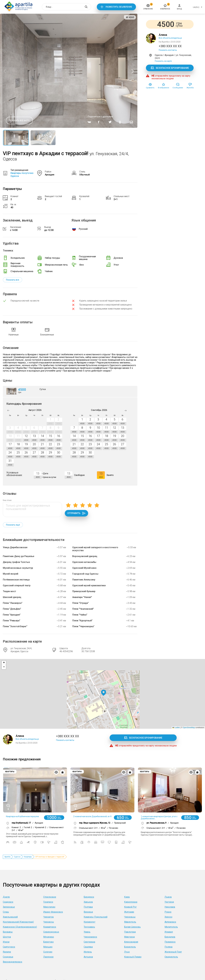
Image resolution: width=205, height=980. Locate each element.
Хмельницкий (10, 917)
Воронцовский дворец (85, 556)
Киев (127, 897)
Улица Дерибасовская (15, 547)
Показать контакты (168, 50)
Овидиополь (171, 957)
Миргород (129, 937)
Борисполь (130, 947)
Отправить (76, 513)
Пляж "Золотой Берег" (15, 626)
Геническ (48, 902)
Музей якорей (11, 574)
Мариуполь (130, 922)
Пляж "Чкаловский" (83, 609)
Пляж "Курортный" (82, 621)
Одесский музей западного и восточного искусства (95, 549)
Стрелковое (50, 897)
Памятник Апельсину (84, 580)
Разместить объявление (119, 7)
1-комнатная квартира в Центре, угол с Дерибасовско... (159, 817)
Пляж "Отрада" (81, 603)
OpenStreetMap (189, 728)
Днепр (6, 897)
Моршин (48, 947)
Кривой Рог (130, 907)
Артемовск (170, 922)
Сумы (6, 912)
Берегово (48, 942)
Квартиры (28, 857)
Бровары (8, 932)
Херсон (168, 917)
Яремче (7, 952)
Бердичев (170, 937)
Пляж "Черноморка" (83, 626)
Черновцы (130, 917)
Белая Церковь (132, 927)
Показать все (13, 280)
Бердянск (89, 897)
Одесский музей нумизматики (89, 585)
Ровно (168, 912)
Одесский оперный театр (17, 585)
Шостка (7, 937)
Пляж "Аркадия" (12, 615)
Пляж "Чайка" (80, 615)
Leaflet (176, 728)
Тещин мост (9, 591)
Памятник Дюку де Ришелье (19, 556)
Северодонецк (51, 932)
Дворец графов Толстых (16, 562)
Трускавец (89, 927)
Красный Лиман (133, 957)
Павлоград (130, 932)
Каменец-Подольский (96, 917)
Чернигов (48, 917)
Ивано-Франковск (53, 912)
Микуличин (49, 907)
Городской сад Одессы (85, 574)
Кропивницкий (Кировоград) (18, 922)
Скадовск (8, 902)
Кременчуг (90, 922)
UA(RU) (196, 7)
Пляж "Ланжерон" (13, 603)
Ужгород (169, 902)
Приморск (170, 942)
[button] (104, 693)
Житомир (129, 912)
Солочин (48, 952)
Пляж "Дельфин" (12, 609)
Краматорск (50, 927)
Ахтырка (88, 957)
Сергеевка (89, 942)
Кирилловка (131, 902)
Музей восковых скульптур (18, 568)
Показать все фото (19, 121)
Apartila (7, 857)
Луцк (127, 952)
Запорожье (9, 907)
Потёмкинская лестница (16, 580)
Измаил (169, 932)
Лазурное (48, 957)
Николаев (170, 907)
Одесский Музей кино (84, 568)
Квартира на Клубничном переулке (22, 816)
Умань (87, 932)
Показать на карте (163, 61)
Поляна (168, 947)
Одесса (17, 857)
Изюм (6, 942)
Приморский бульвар (84, 591)
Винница (88, 912)
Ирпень (88, 952)
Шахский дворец (12, 597)
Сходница (8, 957)
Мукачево (49, 937)
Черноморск (90, 937)
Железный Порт (173, 952)
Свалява (88, 947)
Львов (168, 897)
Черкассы (49, 922)
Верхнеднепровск (13, 962)
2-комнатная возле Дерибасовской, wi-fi (92, 816)
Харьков (88, 902)
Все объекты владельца (170, 38)
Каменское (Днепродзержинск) (20, 927)
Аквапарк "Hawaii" (82, 597)
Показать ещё (13, 525)
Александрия (131, 942)
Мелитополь (171, 927)
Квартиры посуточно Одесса (22, 175)
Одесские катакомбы (84, 562)
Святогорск (9, 947)
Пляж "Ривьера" (12, 621)
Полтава (88, 907)
